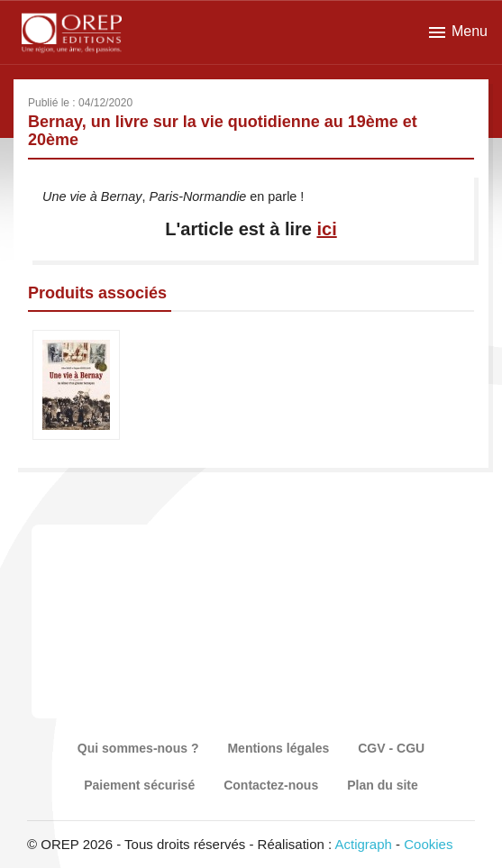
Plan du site (383, 785)
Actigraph (363, 844)
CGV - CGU (391, 748)
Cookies (428, 844)
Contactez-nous (271, 785)
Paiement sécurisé (139, 785)
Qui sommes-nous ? (138, 748)
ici (326, 229)
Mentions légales (278, 748)
